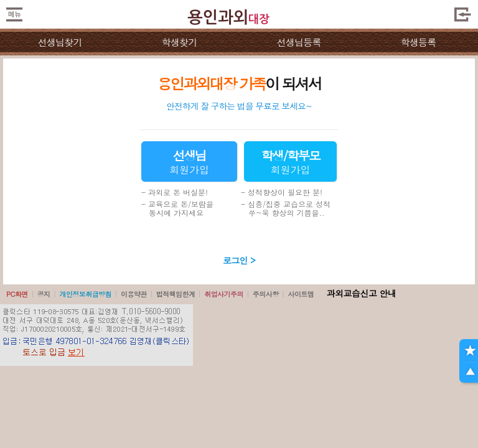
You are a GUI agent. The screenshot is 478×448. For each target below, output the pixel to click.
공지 (44, 294)
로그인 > (239, 260)
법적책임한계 (176, 294)
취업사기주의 (224, 294)
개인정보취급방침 (85, 294)
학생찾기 (180, 42)
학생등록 (419, 42)
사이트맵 (301, 294)
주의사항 (266, 294)
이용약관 (134, 294)
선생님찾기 (59, 42)
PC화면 (17, 294)
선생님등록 (298, 42)
